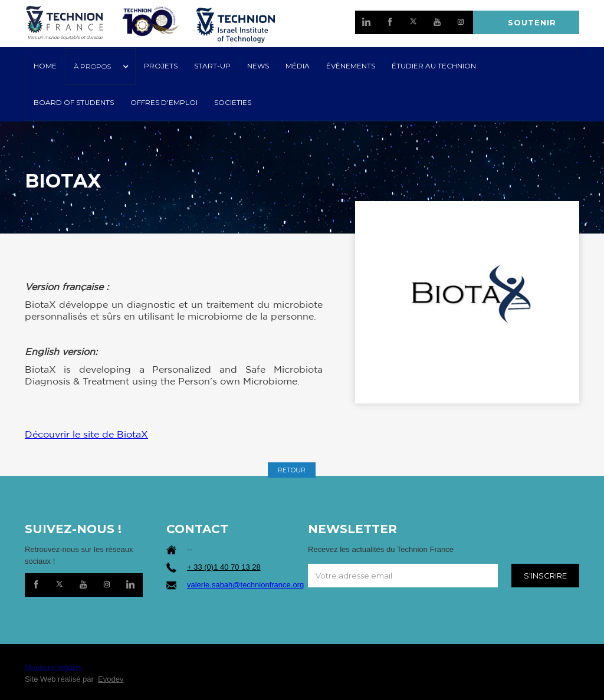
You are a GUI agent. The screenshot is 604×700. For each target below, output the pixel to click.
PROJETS (161, 66)
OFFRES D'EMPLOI (164, 102)
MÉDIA (298, 66)
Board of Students (74, 102)
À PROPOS (92, 66)
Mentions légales (54, 667)
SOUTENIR (532, 22)
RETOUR (292, 470)
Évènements (351, 66)
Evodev (111, 679)
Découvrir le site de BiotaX (86, 434)
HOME (45, 66)
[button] (100, 67)
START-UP (212, 66)
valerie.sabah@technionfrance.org (245, 585)
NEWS (258, 66)
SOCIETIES (233, 102)
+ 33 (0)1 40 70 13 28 (224, 567)
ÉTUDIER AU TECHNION (434, 66)
